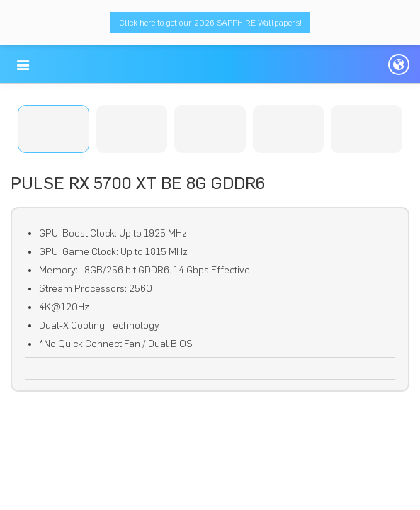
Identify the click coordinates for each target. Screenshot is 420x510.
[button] (23, 65)
